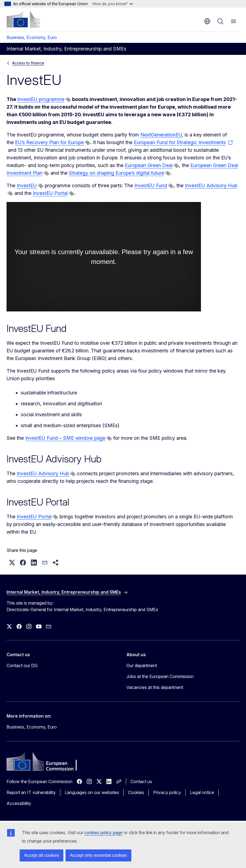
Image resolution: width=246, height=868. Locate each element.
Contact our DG (22, 665)
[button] (12, 563)
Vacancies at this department (155, 687)
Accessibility (19, 803)
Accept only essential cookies (98, 855)
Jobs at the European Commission (160, 676)
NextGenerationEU (161, 135)
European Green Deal (149, 165)
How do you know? (113, 4)
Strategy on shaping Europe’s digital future (116, 173)
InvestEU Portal (50, 193)
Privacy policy (167, 792)
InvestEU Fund (151, 185)
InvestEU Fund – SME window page (65, 438)
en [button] (207, 21)
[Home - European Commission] (23, 19)
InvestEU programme (41, 99)
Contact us (141, 781)
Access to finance (28, 63)
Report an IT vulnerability (31, 792)
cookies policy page (103, 833)
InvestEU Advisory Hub (211, 185)
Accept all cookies (42, 855)
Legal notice (202, 792)
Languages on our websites (92, 792)
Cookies (136, 792)
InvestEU (27, 185)
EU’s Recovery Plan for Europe (49, 142)
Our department (142, 665)
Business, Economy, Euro (32, 37)
